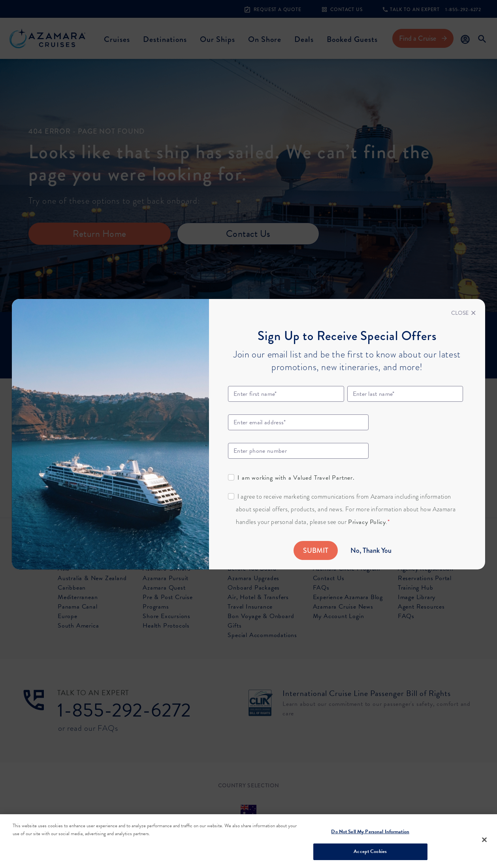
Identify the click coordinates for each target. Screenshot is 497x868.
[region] (248, 841)
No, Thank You (371, 550)
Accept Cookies (370, 851)
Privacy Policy (367, 522)
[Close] (463, 313)
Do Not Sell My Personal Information (370, 832)
